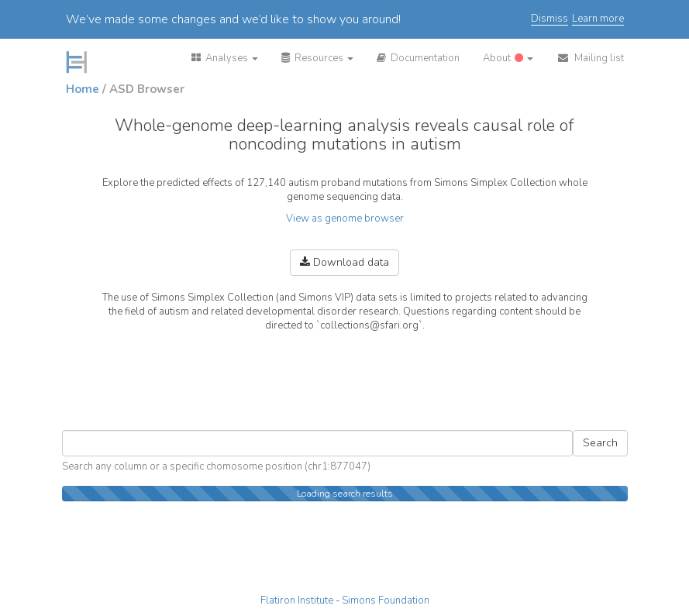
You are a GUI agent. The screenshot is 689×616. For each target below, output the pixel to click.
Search (600, 443)
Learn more (598, 19)
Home (83, 89)
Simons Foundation (386, 601)
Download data (344, 262)
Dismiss (549, 19)
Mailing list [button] (590, 58)
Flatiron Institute (297, 601)
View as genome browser (345, 219)
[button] (225, 58)
